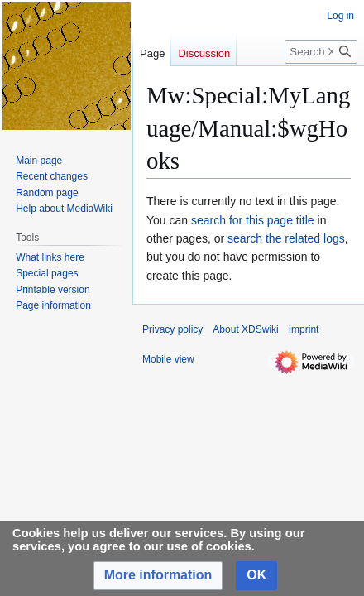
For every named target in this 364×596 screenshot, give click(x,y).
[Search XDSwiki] (321, 52)
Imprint (304, 329)
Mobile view (168, 359)
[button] (158, 576)
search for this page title (253, 220)
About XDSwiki (245, 329)
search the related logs (286, 238)
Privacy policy (172, 329)
